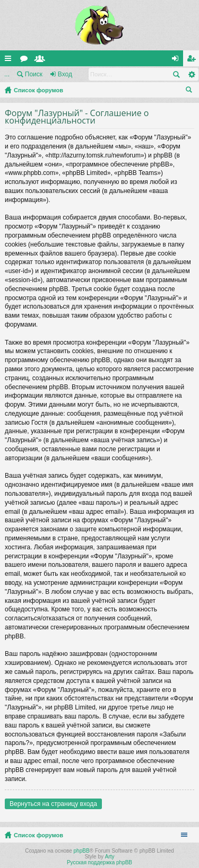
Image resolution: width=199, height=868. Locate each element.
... (7, 74)
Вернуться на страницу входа (53, 804)
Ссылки (10, 60)
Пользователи (42, 60)
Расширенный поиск (191, 74)
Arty (110, 857)
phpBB (82, 851)
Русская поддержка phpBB (99, 862)
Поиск (34, 74)
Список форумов (38, 90)
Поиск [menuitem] (191, 91)
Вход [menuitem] (178, 60)
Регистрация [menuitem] (193, 60)
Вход (65, 74)
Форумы (26, 60)
